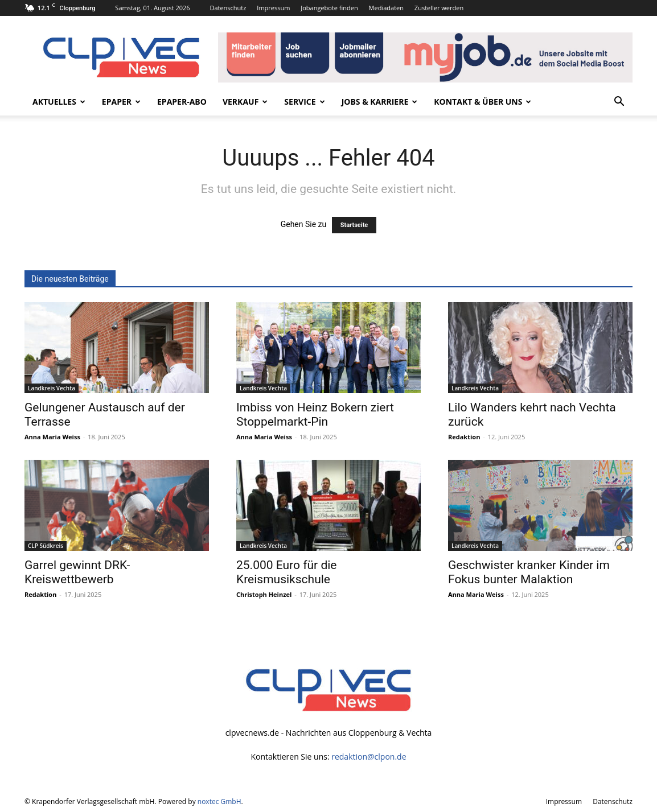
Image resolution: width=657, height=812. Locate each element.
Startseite (354, 225)
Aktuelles (59, 102)
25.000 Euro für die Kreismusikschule (286, 572)
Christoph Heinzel (264, 594)
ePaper (121, 102)
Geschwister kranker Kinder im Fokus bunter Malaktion (529, 572)
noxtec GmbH (219, 801)
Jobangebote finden (329, 8)
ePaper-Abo (182, 102)
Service (304, 102)
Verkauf (245, 102)
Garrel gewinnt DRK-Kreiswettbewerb (77, 572)
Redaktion (464, 437)
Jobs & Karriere (380, 102)
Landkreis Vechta (52, 388)
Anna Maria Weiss (52, 437)
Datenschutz (228, 8)
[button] (619, 103)
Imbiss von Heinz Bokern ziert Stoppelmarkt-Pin (315, 415)
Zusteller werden (439, 8)
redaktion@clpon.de (369, 757)
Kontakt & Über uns (483, 102)
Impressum (273, 8)
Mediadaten (386, 8)
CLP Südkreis (46, 546)
